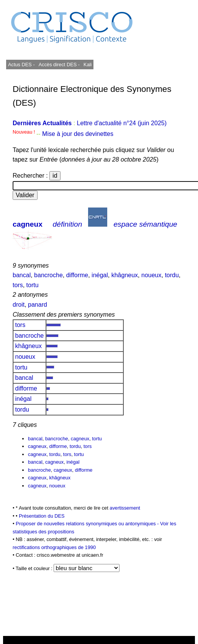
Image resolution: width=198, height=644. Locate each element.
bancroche (48, 275)
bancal (22, 275)
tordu (172, 275)
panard (38, 305)
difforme (77, 275)
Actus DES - (21, 65)
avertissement (125, 508)
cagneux (28, 224)
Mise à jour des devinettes (78, 134)
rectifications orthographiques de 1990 (54, 547)
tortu (33, 285)
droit (19, 305)
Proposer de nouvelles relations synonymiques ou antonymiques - (88, 524)
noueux (151, 275)
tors (18, 285)
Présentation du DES (42, 516)
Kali (88, 65)
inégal (100, 275)
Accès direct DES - (59, 65)
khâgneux (125, 275)
